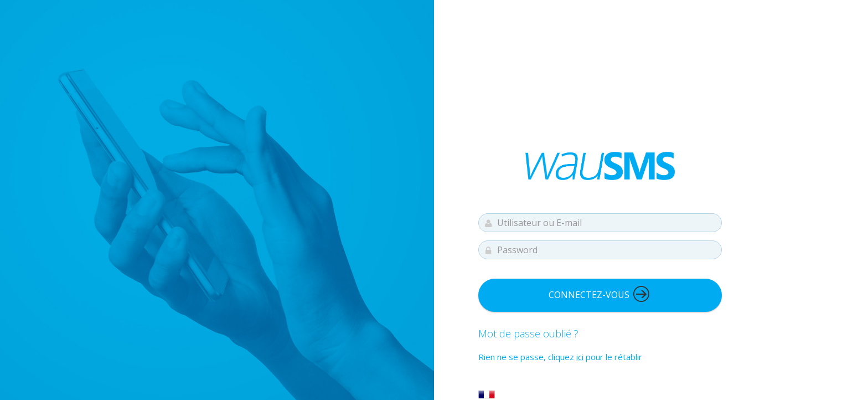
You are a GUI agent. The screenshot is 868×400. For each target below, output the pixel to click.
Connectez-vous (599, 294)
